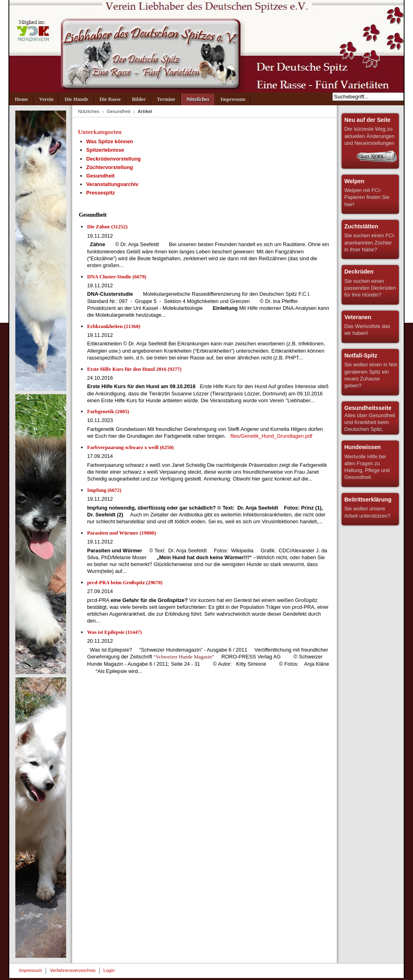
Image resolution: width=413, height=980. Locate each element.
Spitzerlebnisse (105, 150)
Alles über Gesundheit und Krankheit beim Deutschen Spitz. (370, 418)
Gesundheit (118, 111)
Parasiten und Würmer (122, 533)
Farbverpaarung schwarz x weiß (130, 447)
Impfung (104, 490)
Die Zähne (107, 227)
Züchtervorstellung (110, 167)
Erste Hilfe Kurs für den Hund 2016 (134, 369)
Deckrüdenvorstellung (114, 159)
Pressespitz (101, 193)
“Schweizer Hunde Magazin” (184, 657)
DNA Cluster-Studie (117, 277)
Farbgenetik (108, 412)
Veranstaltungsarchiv (112, 184)
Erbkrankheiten (114, 326)
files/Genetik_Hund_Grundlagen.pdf (271, 436)
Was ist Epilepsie (114, 632)
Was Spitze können (110, 141)
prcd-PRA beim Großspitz (125, 583)
